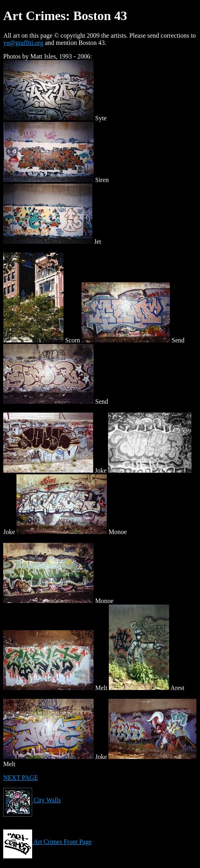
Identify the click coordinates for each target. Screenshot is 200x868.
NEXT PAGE (21, 778)
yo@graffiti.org (23, 43)
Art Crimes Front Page (47, 842)
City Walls (32, 800)
